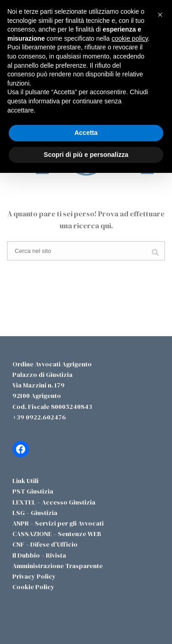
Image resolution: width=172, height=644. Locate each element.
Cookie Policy (33, 587)
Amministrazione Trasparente (58, 566)
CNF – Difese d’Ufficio (45, 544)
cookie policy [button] (130, 38)
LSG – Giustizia (35, 513)
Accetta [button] (86, 133)
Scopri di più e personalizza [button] (86, 155)
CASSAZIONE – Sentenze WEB (57, 534)
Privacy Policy (34, 576)
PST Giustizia (33, 491)
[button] (160, 15)
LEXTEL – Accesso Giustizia (54, 502)
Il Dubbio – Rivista (39, 555)
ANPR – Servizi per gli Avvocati (58, 523)
